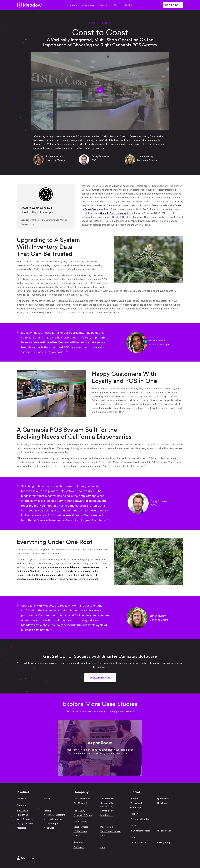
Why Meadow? (80, 803)
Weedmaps (49, 828)
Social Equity (79, 811)
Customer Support (52, 823)
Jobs (103, 847)
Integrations (89, 5)
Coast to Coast (128, 136)
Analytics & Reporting (53, 819)
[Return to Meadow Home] (29, 5)
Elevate (77, 836)
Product (74, 5)
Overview (21, 799)
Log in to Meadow (140, 819)
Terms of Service (138, 842)
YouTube (136, 807)
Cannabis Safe (107, 811)
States (118, 5)
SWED (103, 836)
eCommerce (22, 810)
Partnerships (164, 831)
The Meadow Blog (82, 799)
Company (105, 5)
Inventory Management (54, 815)
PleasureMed (107, 827)
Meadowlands (107, 815)
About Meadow (107, 799)
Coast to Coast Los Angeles (115, 213)
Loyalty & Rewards (25, 823)
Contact (130, 5)
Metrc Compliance (25, 819)
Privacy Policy (164, 842)
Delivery (47, 810)
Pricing (47, 799)
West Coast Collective (110, 831)
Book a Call (173, 5)
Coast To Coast (81, 827)
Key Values (79, 847)
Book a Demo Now (100, 678)
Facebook (136, 803)
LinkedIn (162, 803)
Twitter (135, 799)
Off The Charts (80, 831)
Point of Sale (22, 815)
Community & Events (83, 815)
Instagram (163, 799)
